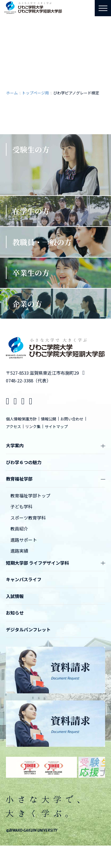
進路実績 (19, 551)
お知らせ (15, 613)
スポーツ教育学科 (28, 518)
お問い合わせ (72, 419)
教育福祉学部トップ (30, 496)
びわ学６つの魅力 (24, 462)
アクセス (13, 426)
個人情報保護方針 (21, 419)
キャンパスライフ (24, 579)
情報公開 (49, 419)
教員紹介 (19, 529)
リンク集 (33, 426)
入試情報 (15, 596)
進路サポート (24, 540)
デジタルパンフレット (28, 629)
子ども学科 (21, 506)
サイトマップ (56, 426)
